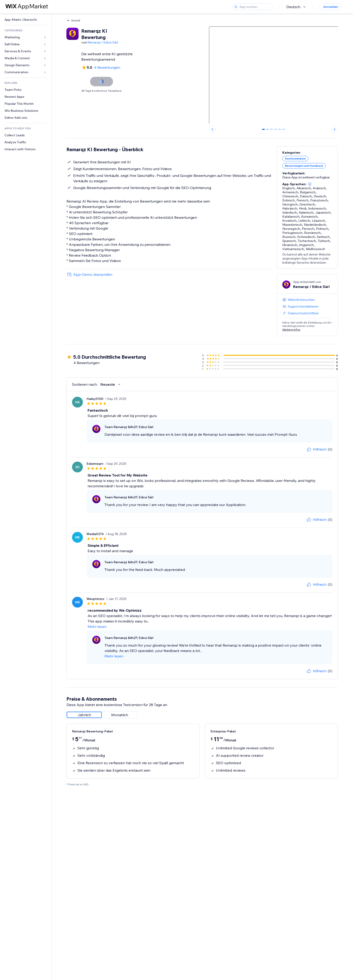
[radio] (84, 715)
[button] (310, 184)
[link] (26, 20)
